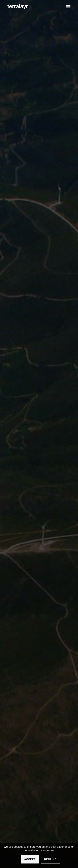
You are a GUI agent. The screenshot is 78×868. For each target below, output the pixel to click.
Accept (30, 859)
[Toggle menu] (69, 7)
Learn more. (47, 850)
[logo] (18, 7)
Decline (50, 859)
